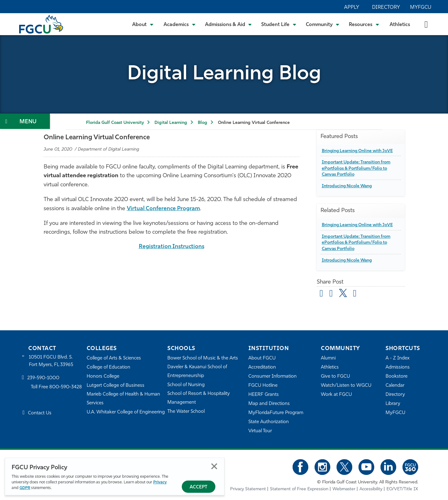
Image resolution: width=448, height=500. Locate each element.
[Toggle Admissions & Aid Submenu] (229, 24)
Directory (386, 8)
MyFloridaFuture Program (276, 413)
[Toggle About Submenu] (143, 24)
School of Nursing (186, 385)
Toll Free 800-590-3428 (57, 388)
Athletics (400, 25)
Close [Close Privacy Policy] (214, 466)
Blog (202, 123)
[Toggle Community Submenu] (323, 24)
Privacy (160, 482)
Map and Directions (269, 404)
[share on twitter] (343, 293)
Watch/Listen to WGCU (346, 386)
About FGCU (262, 358)
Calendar (395, 386)
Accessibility (371, 489)
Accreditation (262, 367)
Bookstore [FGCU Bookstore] (397, 377)
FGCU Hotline (263, 386)
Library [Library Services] (393, 404)
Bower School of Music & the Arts (203, 358)
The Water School (186, 412)
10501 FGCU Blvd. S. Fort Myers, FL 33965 (51, 361)
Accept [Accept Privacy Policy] (199, 487)
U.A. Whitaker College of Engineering (126, 412)
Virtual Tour (260, 431)
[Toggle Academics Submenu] (180, 24)
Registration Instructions (172, 247)
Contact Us (40, 413)
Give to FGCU (335, 377)
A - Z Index (397, 358)
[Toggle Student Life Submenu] (279, 24)
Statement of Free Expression (299, 489)
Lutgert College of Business (116, 386)
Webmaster (344, 489)
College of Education (109, 367)
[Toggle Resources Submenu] (364, 24)
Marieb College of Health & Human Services (124, 399)
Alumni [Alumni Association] (328, 358)
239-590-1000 (43, 378)
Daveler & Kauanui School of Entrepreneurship (197, 372)
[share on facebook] (331, 294)
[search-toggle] (426, 24)
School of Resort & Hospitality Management (199, 398)
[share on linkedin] (355, 294)
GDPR (25, 488)
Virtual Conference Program (164, 209)
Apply (352, 8)
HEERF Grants (264, 395)
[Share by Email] (322, 294)
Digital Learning (171, 123)
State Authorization (269, 422)
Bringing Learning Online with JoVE (359, 151)
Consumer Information (273, 377)
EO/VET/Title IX (402, 489)
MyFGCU (421, 8)
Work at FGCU (336, 395)
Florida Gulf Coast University (115, 123)
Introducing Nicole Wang (348, 186)
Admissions (398, 367)
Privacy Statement (248, 489)
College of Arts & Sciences (114, 358)
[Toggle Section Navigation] (25, 121)
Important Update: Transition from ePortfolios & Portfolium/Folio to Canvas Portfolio (357, 168)
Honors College (103, 377)
